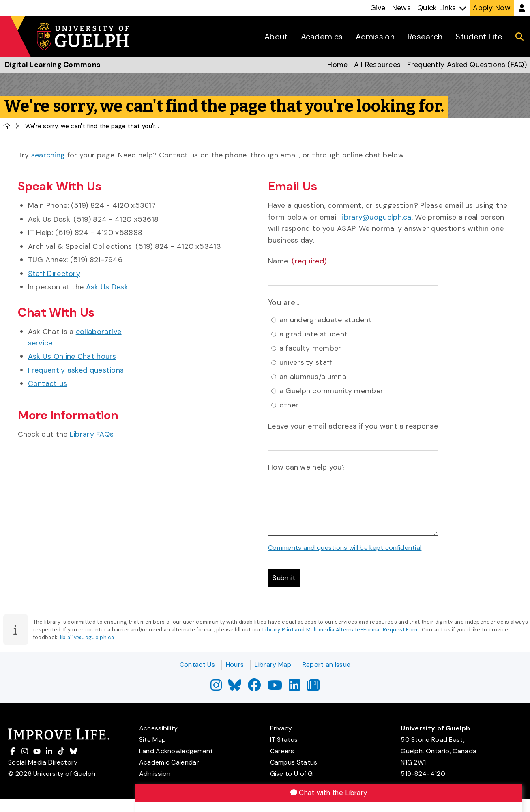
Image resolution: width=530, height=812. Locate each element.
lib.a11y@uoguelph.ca (87, 639)
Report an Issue (327, 664)
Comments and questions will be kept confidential (345, 548)
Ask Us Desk (107, 287)
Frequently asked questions (76, 370)
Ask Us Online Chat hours (72, 356)
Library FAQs (92, 434)
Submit (285, 579)
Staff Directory (54, 274)
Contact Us (197, 664)
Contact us (48, 383)
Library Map (273, 664)
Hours (235, 664)
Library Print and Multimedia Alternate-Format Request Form (341, 631)
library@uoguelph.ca (376, 217)
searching (48, 155)
